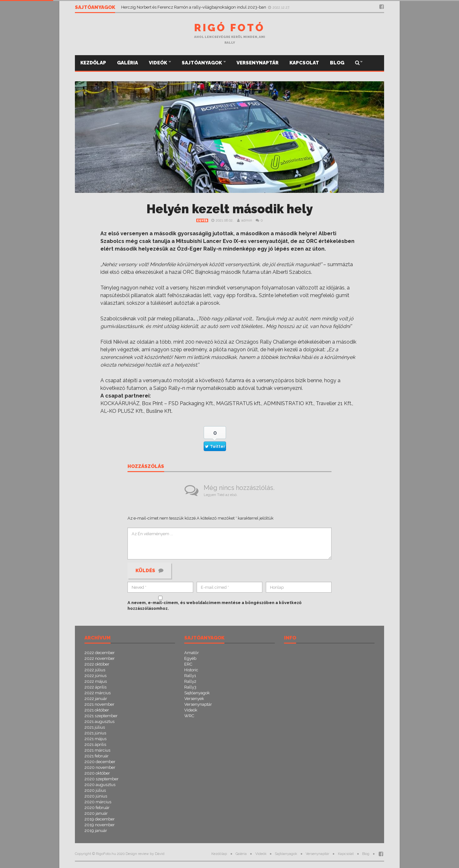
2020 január (96, 813)
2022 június (95, 676)
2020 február (97, 808)
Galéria (127, 63)
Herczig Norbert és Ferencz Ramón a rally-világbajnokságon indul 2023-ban (194, 7)
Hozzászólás (146, 467)
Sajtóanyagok (202, 63)
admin (247, 220)
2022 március (98, 693)
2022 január (96, 699)
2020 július (95, 790)
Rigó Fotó (229, 28)
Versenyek (194, 699)
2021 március (97, 750)
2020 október (97, 773)
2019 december (100, 819)
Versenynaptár (258, 63)
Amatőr (192, 653)
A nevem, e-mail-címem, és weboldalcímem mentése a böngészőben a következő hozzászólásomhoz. (215, 605)
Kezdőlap (93, 63)
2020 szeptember (102, 779)
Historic (191, 670)
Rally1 (190, 676)
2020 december (100, 762)
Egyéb (202, 221)
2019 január (96, 831)
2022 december (100, 653)
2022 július (95, 670)
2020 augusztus (100, 785)
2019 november (100, 825)
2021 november (99, 704)
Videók (158, 63)
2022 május (96, 681)
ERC (188, 664)
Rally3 (190, 687)
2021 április (95, 744)
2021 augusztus (99, 722)
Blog (337, 63)
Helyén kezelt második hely (230, 209)
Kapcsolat (304, 63)
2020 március (98, 802)
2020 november (100, 767)
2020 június (96, 796)
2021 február (97, 756)
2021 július (95, 727)
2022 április (95, 687)
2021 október (97, 710)
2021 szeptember (101, 716)
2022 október (97, 664)
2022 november (100, 658)
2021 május (95, 739)
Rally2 (190, 681)
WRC (189, 716)
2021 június (95, 733)
